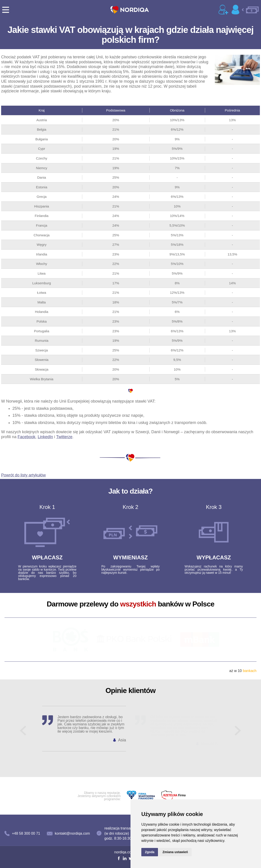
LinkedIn (45, 437)
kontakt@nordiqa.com (72, 833)
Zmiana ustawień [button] (175, 852)
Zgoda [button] (150, 852)
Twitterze (64, 437)
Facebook (26, 437)
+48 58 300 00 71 (26, 833)
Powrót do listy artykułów (23, 475)
